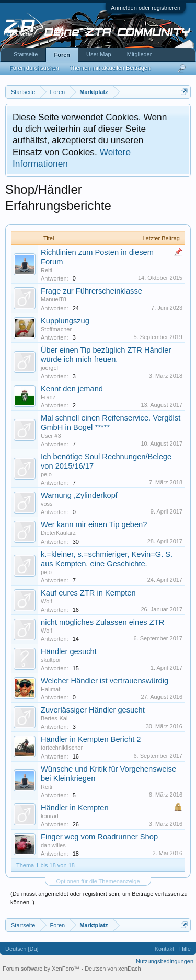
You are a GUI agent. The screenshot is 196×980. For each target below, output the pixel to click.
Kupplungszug (65, 321)
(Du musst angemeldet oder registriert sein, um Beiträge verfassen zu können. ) (99, 898)
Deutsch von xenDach (113, 969)
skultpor (51, 660)
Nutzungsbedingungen (165, 961)
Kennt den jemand (72, 389)
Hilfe (185, 949)
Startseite (26, 54)
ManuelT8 (54, 299)
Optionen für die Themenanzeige (98, 881)
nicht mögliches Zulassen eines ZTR (102, 622)
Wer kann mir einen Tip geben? (94, 524)
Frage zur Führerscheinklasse (91, 291)
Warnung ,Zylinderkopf (79, 495)
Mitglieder (140, 54)
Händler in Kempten (75, 808)
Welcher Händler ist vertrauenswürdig (105, 681)
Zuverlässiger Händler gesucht (93, 710)
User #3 (51, 436)
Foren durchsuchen (34, 68)
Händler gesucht (69, 651)
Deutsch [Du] (22, 949)
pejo (46, 474)
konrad (50, 816)
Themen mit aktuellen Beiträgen (110, 68)
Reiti (47, 270)
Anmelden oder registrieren (146, 8)
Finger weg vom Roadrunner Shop (99, 837)
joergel (49, 368)
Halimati (51, 689)
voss (47, 504)
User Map (99, 54)
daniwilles (53, 845)
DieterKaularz (58, 533)
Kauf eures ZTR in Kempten (88, 593)
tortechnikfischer (62, 748)
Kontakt (164, 949)
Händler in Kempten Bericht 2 (91, 739)
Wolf (47, 601)
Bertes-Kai (54, 718)
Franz (48, 397)
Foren (62, 55)
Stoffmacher (56, 329)
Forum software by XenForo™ (42, 969)
